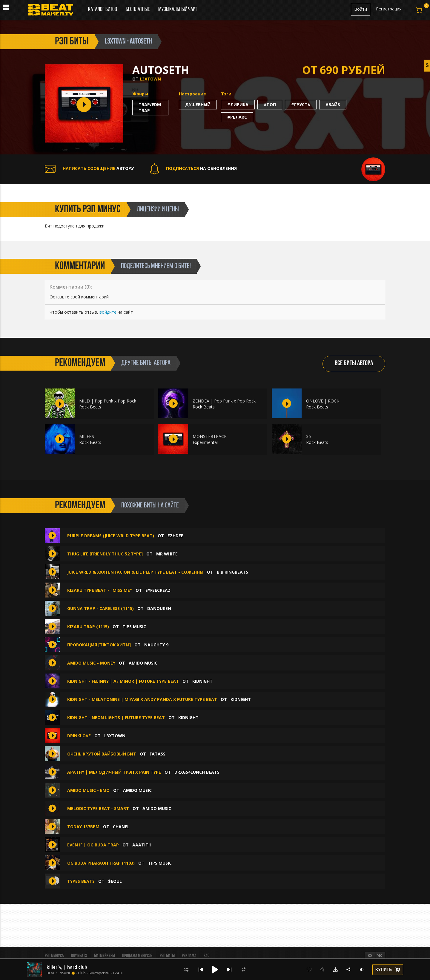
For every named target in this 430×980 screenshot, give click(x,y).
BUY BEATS (79, 956)
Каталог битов (103, 10)
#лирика (238, 104)
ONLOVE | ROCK (323, 401)
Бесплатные (138, 10)
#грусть (301, 104)
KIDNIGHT (202, 681)
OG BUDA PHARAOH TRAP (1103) (101, 863)
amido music (143, 663)
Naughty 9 (156, 645)
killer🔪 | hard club (67, 967)
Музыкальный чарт (178, 10)
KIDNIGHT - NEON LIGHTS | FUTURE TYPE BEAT (116, 717)
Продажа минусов (137, 956)
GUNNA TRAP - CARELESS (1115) (100, 608)
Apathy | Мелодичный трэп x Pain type (114, 772)
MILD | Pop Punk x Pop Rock (108, 401)
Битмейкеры (105, 956)
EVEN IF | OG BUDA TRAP (93, 845)
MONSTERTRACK (210, 436)
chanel (121, 827)
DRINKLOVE (79, 736)
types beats (81, 881)
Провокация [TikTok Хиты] (99, 645)
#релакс (237, 117)
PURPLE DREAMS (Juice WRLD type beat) (111, 536)
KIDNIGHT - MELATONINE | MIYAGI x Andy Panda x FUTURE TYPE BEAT (142, 699)
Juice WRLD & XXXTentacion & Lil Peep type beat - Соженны (135, 572)
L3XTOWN (150, 79)
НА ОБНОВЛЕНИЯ (193, 168)
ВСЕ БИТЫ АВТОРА (354, 364)
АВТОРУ (89, 168)
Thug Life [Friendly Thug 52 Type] (105, 554)
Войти (361, 9)
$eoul (115, 881)
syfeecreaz (158, 590)
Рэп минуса (54, 956)
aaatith (142, 845)
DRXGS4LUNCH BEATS (197, 772)
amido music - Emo (88, 790)
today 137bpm (83, 827)
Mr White (167, 554)
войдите (108, 312)
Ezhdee (175, 536)
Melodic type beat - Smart (98, 808)
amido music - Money (91, 663)
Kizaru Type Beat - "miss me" (100, 590)
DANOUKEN (159, 608)
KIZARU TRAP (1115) (88, 627)
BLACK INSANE (59, 973)
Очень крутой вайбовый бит (102, 754)
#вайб (333, 104)
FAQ (206, 956)
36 (308, 436)
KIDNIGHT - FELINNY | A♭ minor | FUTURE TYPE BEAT (123, 681)
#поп (270, 104)
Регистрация (389, 9)
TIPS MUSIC (134, 627)
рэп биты (72, 42)
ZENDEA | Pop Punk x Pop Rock (224, 401)
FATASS (158, 754)
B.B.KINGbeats (232, 572)
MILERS (87, 436)
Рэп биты (167, 956)
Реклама (189, 956)
